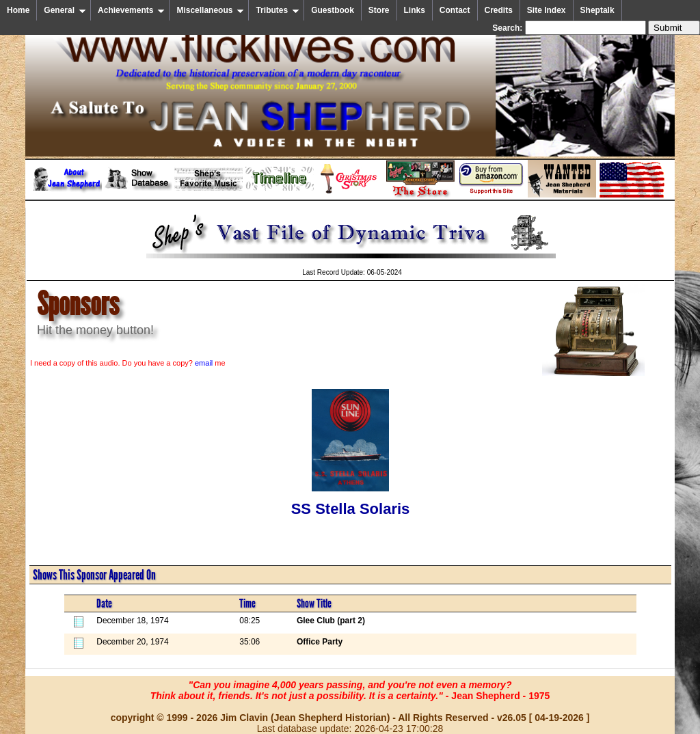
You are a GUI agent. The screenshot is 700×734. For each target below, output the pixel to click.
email (204, 363)
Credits (499, 10)
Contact (455, 10)
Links (415, 10)
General (65, 10)
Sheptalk (597, 10)
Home (18, 10)
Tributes (278, 10)
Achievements (131, 10)
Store (379, 10)
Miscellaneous (210, 10)
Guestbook (333, 10)
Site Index (547, 10)
